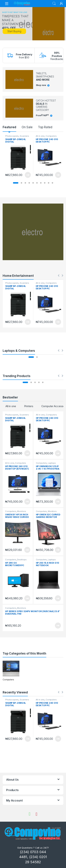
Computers (51, 136)
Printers (29, 406)
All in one (40, 136)
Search (54, 4)
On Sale (27, 127)
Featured (9, 127)
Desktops (22, 560)
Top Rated (45, 127)
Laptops (52, 463)
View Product (28, 175)
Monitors (21, 511)
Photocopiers (12, 136)
